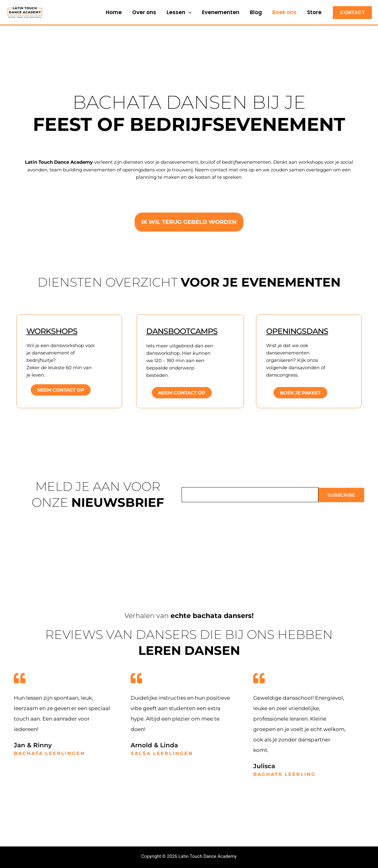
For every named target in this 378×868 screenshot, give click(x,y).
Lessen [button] (179, 12)
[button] (188, 12)
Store (314, 12)
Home (114, 12)
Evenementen (221, 12)
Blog (256, 12)
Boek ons (284, 12)
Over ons (144, 12)
